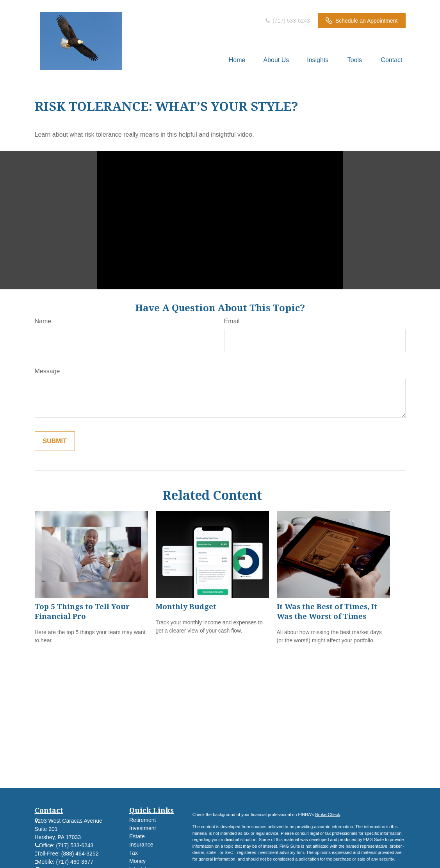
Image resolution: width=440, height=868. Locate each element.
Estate (137, 836)
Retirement (143, 820)
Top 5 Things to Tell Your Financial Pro (82, 611)
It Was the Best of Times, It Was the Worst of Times (327, 611)
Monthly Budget (186, 606)
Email (232, 321)
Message (47, 371)
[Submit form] (55, 441)
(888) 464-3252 (80, 854)
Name (43, 321)
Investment (143, 828)
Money (137, 861)
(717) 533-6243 (287, 21)
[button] (237, 60)
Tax (134, 853)
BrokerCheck (328, 815)
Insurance (141, 845)
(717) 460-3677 (75, 862)
